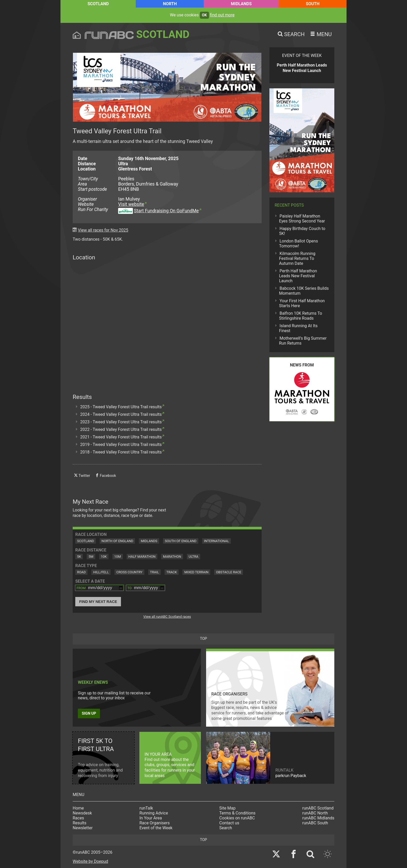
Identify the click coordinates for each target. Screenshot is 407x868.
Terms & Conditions (238, 813)
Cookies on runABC (237, 818)
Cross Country (129, 572)
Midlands (241, 4)
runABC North (315, 813)
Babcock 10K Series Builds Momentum (304, 291)
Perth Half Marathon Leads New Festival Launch (298, 276)
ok (204, 15)
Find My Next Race (98, 602)
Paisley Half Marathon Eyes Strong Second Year (302, 219)
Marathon (172, 557)
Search (226, 828)
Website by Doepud (90, 861)
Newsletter (83, 828)
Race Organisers (155, 823)
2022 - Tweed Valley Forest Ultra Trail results (121, 429)
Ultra (194, 557)
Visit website (131, 204)
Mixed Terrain (196, 572)
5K (79, 557)
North (170, 4)
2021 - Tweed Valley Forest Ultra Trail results (121, 437)
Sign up (89, 714)
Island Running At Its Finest (298, 328)
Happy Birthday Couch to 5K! (302, 231)
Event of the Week (156, 828)
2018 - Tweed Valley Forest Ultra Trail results (121, 452)
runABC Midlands (318, 818)
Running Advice (154, 813)
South (313, 4)
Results (80, 823)
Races (78, 818)
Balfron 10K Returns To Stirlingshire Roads (301, 316)
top (203, 639)
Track (172, 572)
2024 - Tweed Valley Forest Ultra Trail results (121, 414)
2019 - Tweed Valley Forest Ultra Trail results (121, 445)
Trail (154, 572)
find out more (222, 15)
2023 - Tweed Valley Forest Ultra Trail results (121, 422)
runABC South (315, 823)
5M (91, 557)
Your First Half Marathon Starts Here (302, 303)
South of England (181, 541)
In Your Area (151, 818)
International (216, 541)
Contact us (229, 823)
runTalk (146, 808)
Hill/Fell (101, 572)
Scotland (98, 4)
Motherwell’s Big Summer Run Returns (303, 341)
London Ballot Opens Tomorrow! (299, 244)
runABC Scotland (318, 808)
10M (118, 557)
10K (104, 557)
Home (78, 808)
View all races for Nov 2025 (103, 230)
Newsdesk (82, 813)
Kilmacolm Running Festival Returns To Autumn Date (297, 258)
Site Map (228, 808)
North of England (117, 541)
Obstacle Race (229, 572)
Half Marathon (142, 557)
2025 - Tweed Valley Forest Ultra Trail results (121, 407)
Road (81, 572)
